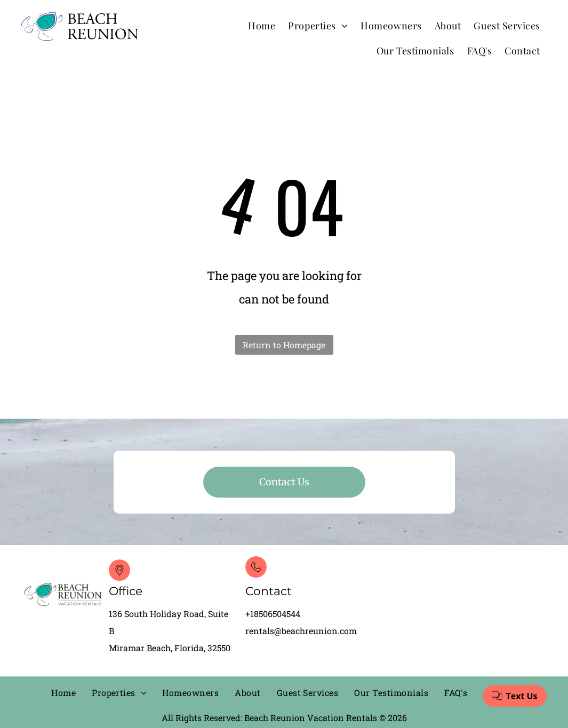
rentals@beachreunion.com (301, 631)
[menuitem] (262, 25)
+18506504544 (273, 614)
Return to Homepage (284, 345)
